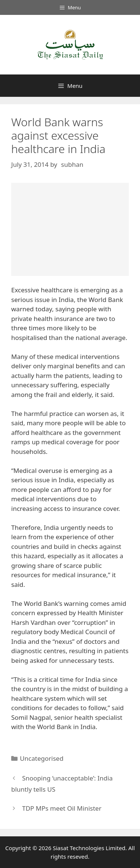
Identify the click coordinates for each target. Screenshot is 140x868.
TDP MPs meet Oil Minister (62, 808)
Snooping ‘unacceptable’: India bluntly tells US (62, 784)
